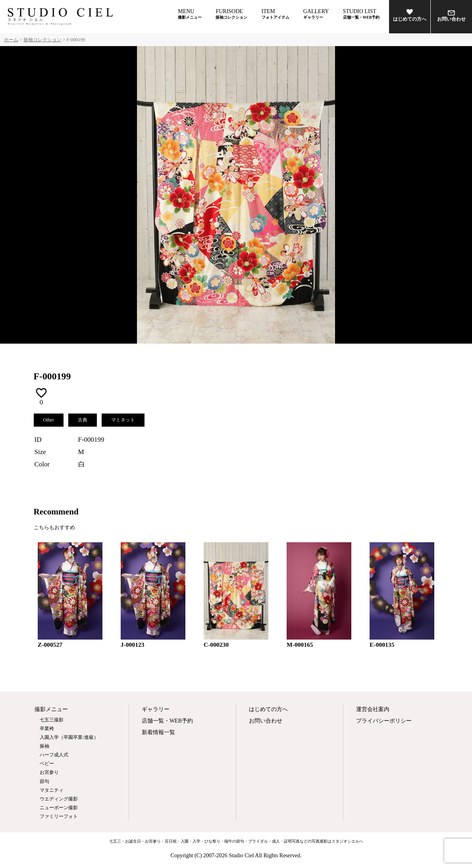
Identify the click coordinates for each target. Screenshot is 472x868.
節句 (44, 781)
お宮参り (49, 772)
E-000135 (382, 645)
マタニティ (52, 790)
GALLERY (316, 14)
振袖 (44, 746)
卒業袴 (47, 729)
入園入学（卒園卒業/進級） (69, 737)
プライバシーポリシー (384, 721)
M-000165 (300, 645)
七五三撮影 (52, 720)
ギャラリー (156, 709)
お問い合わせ (451, 16)
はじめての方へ (410, 15)
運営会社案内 (373, 709)
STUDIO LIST (361, 14)
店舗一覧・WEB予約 (167, 721)
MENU (190, 14)
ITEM (275, 14)
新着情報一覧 (158, 732)
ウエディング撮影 (59, 799)
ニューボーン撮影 (59, 808)
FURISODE (231, 14)
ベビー (47, 764)
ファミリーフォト (59, 816)
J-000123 (133, 645)
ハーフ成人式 (54, 755)
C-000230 (216, 645)
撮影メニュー (51, 709)
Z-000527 (50, 645)
